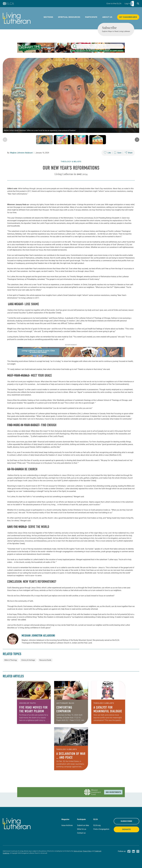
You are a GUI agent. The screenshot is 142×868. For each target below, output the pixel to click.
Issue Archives (67, 825)
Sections (48, 17)
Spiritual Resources (69, 17)
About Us (107, 17)
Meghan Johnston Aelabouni (21, 153)
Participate (91, 17)
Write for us (82, 829)
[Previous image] (5, 140)
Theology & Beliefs (71, 161)
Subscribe (126, 821)
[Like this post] (107, 153)
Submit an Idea (83, 825)
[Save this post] (118, 153)
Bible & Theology (11, 660)
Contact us (81, 833)
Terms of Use (78, 851)
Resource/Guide (45, 660)
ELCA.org (97, 825)
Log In (127, 4)
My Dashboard (128, 17)
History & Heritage (28, 660)
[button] (138, 4)
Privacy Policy (87, 851)
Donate (127, 829)
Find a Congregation (101, 829)
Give (114, 4)
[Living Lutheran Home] (17, 18)
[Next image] (137, 140)
